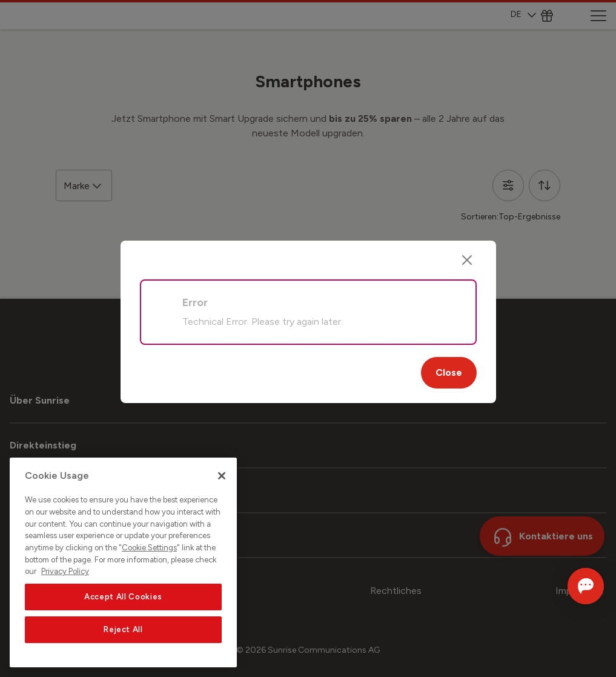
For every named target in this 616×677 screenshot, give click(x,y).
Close (449, 372)
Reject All (123, 629)
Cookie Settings (149, 548)
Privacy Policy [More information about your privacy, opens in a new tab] (65, 571)
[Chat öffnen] (568, 586)
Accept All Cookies (123, 597)
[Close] (467, 260)
